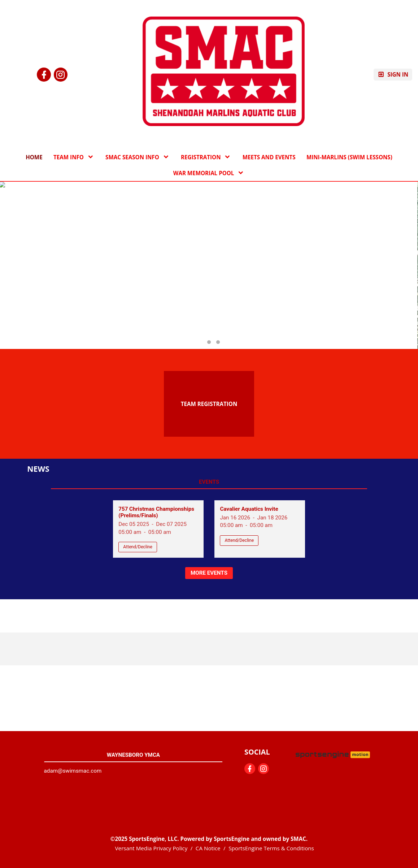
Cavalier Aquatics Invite (249, 509)
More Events (209, 573)
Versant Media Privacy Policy (151, 848)
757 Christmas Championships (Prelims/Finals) (156, 512)
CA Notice (208, 848)
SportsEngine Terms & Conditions (271, 848)
